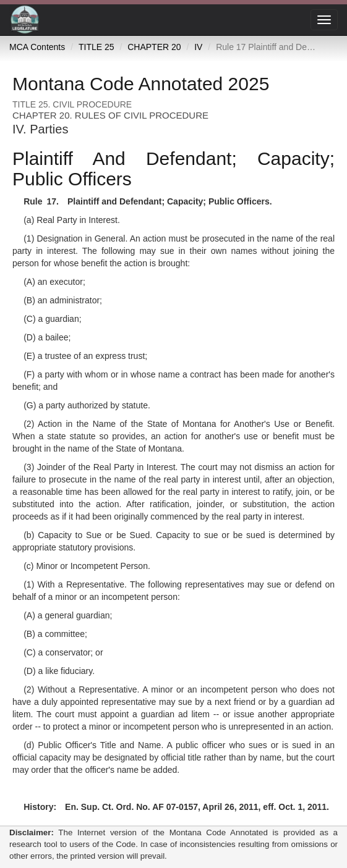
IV (198, 47)
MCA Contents (37, 47)
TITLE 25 (96, 47)
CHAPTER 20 (154, 47)
